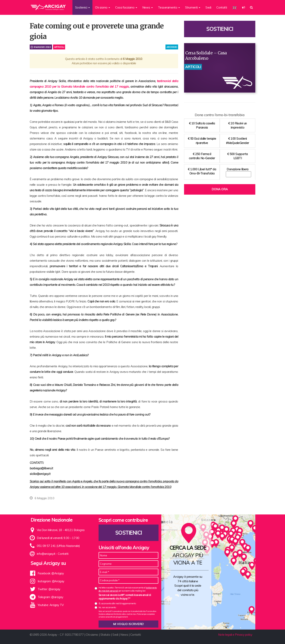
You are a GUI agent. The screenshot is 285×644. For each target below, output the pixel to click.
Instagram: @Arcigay (51, 581)
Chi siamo (92, 635)
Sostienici (220, 29)
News (124, 635)
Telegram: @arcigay (50, 597)
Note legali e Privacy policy (235, 635)
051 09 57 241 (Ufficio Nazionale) (58, 546)
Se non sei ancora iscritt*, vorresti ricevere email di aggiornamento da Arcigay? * (125, 597)
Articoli (59, 47)
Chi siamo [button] (103, 7)
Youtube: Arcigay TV (51, 605)
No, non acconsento (107, 607)
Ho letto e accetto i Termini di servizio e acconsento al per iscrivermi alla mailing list (128, 589)
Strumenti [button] (193, 7)
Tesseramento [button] (169, 7)
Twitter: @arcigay (49, 589)
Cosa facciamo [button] (126, 7)
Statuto (105, 635)
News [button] (148, 7)
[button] (244, 7)
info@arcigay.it (46, 554)
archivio (172, 47)
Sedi (208, 7)
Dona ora (220, 189)
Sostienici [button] (82, 7)
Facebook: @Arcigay (51, 573)
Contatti (222, 7)
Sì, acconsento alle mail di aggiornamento (117, 603)
